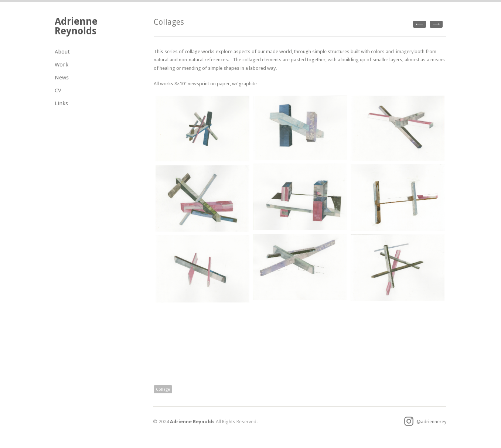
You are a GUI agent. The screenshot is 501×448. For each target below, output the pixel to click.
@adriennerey (425, 422)
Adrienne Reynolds (76, 26)
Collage (163, 389)
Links (61, 103)
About (62, 52)
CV (58, 90)
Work (62, 65)
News (62, 78)
